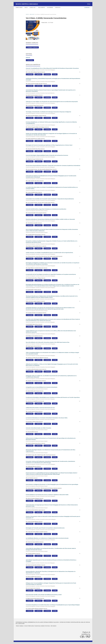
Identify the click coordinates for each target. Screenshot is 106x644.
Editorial (28, 58)
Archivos (32, 14)
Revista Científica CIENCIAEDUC (27, 4)
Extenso (48, 74)
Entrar (89, 4)
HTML (55, 74)
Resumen (30, 74)
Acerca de (33, 7)
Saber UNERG (19, 7)
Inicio (26, 7)
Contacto (58, 7)
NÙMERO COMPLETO (33, 47)
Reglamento (42, 7)
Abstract (39, 74)
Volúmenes (50, 7)
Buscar (87, 7)
